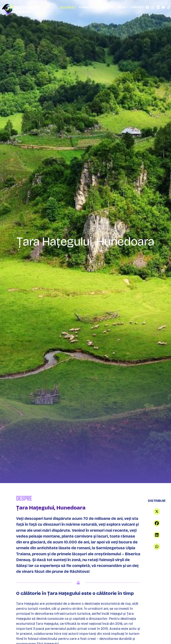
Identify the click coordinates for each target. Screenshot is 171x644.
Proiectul (107, 7)
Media (122, 7)
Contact (137, 7)
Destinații (67, 7)
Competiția (87, 7)
